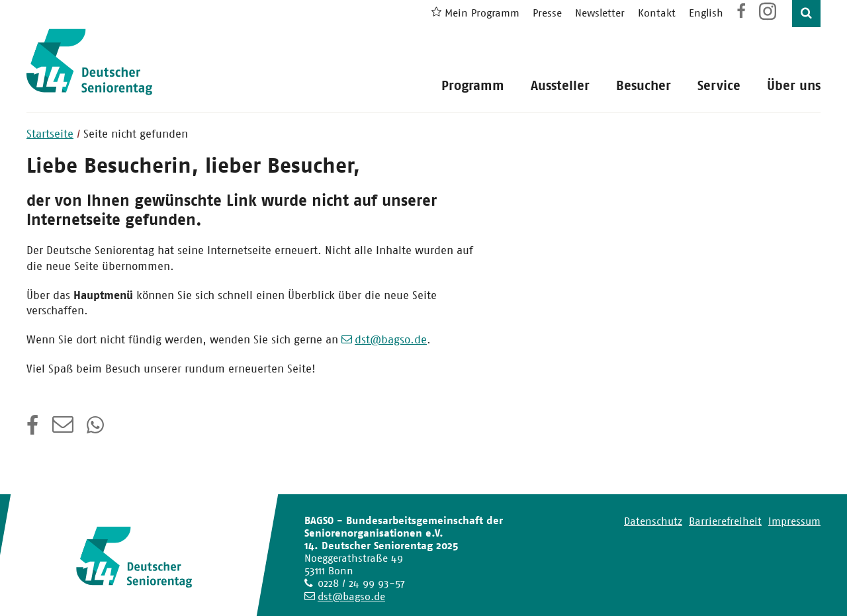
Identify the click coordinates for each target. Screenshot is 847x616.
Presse (547, 13)
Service (719, 86)
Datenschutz (653, 521)
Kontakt (657, 13)
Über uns (794, 86)
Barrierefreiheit (725, 521)
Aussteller (560, 86)
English (706, 13)
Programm (473, 86)
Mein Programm (482, 13)
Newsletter (600, 13)
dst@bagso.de (391, 339)
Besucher (644, 86)
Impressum (794, 521)
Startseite (50, 134)
